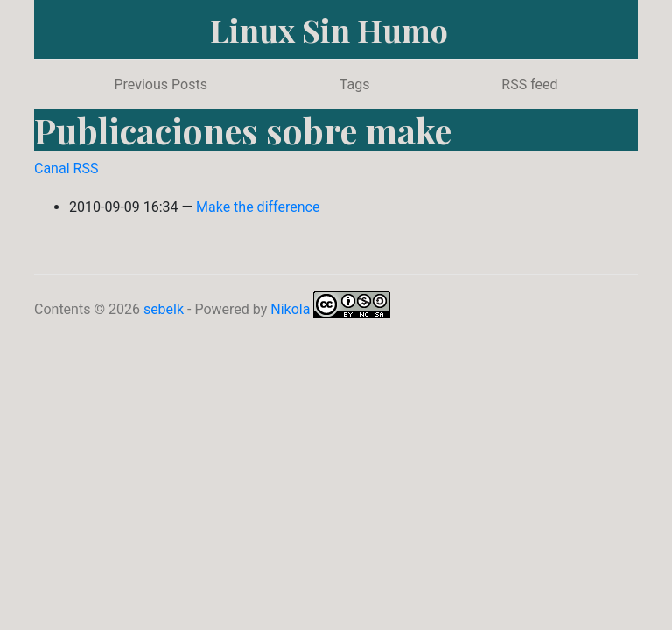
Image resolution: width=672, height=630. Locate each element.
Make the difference (258, 207)
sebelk (164, 309)
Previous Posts (160, 84)
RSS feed (529, 84)
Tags (355, 84)
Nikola (290, 309)
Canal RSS (66, 168)
